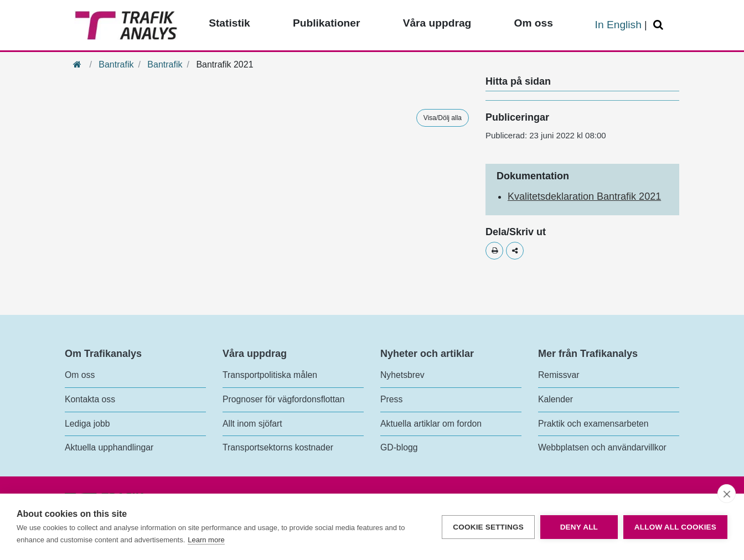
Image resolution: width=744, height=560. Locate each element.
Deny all (579, 527)
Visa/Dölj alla (443, 118)
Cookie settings (488, 527)
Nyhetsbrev (402, 375)
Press (391, 399)
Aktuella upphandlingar (109, 447)
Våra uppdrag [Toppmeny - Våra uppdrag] (437, 23)
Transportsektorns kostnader (278, 447)
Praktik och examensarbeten (593, 424)
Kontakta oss (90, 399)
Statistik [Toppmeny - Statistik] (229, 23)
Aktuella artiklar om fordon (431, 424)
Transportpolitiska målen (270, 375)
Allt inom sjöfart (252, 424)
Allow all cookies (675, 527)
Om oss (80, 375)
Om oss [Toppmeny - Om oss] (533, 23)
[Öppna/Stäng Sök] (660, 25)
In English (618, 25)
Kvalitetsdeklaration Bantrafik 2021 (584, 196)
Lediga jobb (87, 424)
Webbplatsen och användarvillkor (602, 447)
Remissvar (559, 375)
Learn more (206, 540)
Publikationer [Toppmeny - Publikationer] (327, 23)
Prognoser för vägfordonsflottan (284, 399)
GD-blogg (399, 447)
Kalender (556, 399)
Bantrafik (116, 64)
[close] (727, 494)
